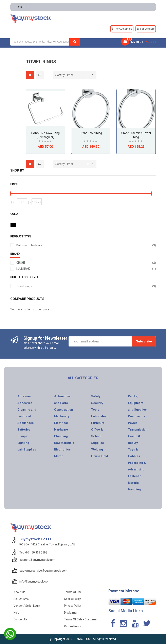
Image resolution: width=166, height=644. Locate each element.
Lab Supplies (27, 449)
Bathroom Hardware (86, 245)
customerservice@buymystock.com (43, 571)
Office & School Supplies (97, 436)
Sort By (60, 75)
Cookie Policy (72, 599)
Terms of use (73, 592)
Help (16, 613)
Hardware (61, 430)
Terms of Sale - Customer (81, 619)
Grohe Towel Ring (91, 133)
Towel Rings (86, 286)
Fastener (134, 476)
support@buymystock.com (37, 560)
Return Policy (72, 626)
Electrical (61, 423)
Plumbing (61, 436)
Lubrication (99, 416)
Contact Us (21, 619)
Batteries (24, 430)
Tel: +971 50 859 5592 (33, 552)
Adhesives (25, 403)
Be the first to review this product (45, 142)
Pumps (22, 436)
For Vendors (147, 29)
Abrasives (24, 396)
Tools (95, 410)
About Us (19, 592)
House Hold (100, 456)
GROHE (86, 263)
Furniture (98, 423)
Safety (96, 396)
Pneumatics (136, 416)
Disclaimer (71, 613)
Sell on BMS (21, 599)
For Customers (123, 29)
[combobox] (45, 42)
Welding (97, 449)
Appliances (25, 423)
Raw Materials (64, 443)
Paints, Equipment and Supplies (137, 403)
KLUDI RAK (86, 269)
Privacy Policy (73, 606)
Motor (58, 456)
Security (97, 403)
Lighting (23, 443)
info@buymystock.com (35, 582)
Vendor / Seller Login (27, 606)
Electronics (62, 449)
